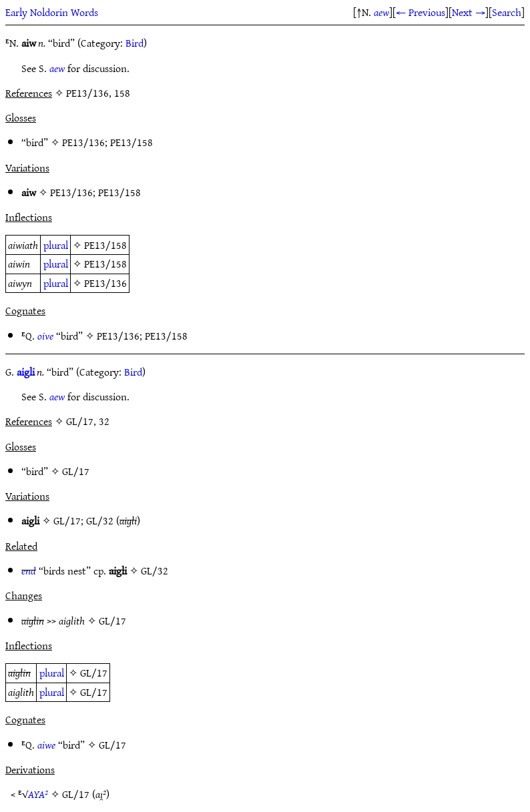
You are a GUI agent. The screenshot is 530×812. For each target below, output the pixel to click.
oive (45, 336)
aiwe (46, 745)
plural (56, 245)
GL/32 (100, 520)
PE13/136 (83, 142)
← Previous (421, 12)
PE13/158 (131, 142)
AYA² (38, 794)
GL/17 (76, 471)
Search (507, 12)
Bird (135, 43)
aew (381, 12)
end (29, 570)
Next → (469, 12)
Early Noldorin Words (52, 12)
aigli (26, 372)
